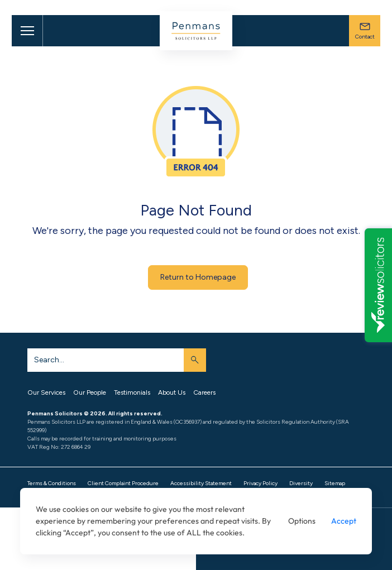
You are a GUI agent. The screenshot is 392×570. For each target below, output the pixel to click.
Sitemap (335, 483)
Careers (204, 392)
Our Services (46, 392)
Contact (365, 30)
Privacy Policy (260, 483)
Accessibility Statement (201, 483)
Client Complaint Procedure (123, 483)
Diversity (301, 483)
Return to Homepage (198, 277)
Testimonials (132, 392)
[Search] (106, 360)
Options (302, 521)
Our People (90, 392)
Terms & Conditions (52, 483)
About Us (172, 392)
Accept (344, 521)
